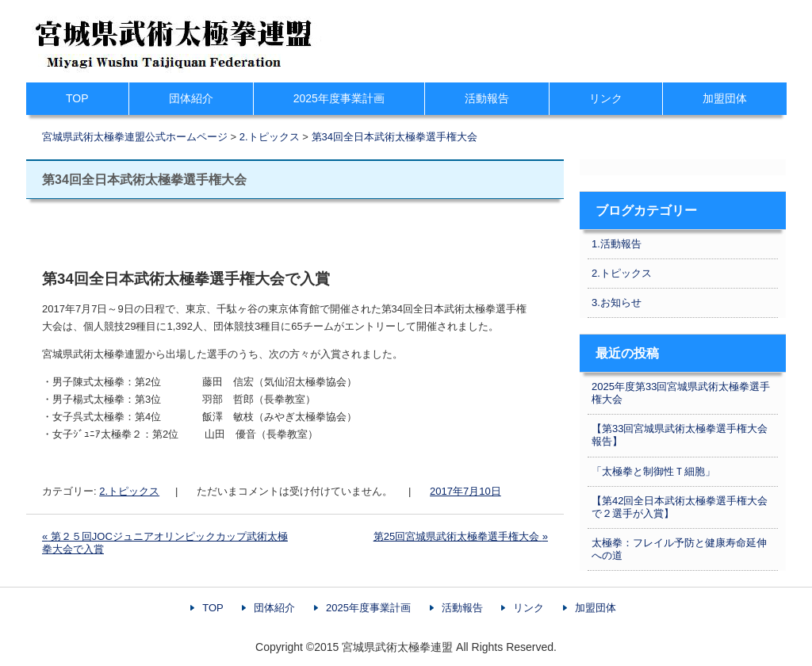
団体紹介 (191, 98)
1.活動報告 (617, 244)
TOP (77, 98)
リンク (606, 98)
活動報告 (487, 98)
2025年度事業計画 (339, 98)
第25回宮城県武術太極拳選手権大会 (461, 536)
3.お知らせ (617, 302)
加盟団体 (725, 98)
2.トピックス (129, 491)
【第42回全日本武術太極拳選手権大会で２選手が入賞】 (680, 507)
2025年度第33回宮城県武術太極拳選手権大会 (681, 393)
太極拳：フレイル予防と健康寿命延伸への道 (679, 549)
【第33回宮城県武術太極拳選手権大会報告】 (680, 435)
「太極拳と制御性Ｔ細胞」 (653, 471)
